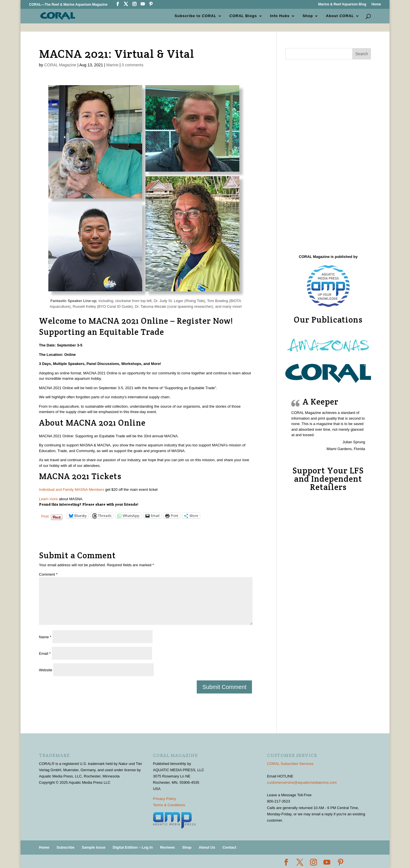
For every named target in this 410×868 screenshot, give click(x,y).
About (340, 16)
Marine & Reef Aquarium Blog (342, 4)
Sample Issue (94, 847)
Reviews (167, 847)
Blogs (243, 16)
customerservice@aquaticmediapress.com (302, 782)
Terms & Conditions (169, 805)
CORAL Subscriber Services (290, 764)
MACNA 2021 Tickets (80, 476)
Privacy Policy (164, 799)
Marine (112, 65)
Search (362, 54)
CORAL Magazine (60, 65)
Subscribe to (195, 16)
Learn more (48, 499)
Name (45, 637)
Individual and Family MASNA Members (72, 490)
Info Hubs (280, 16)
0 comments (132, 65)
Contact (229, 847)
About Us (207, 847)
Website (46, 670)
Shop (308, 16)
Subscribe (66, 847)
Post (45, 516)
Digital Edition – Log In (133, 847)
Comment (48, 574)
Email (45, 653)
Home (376, 4)
